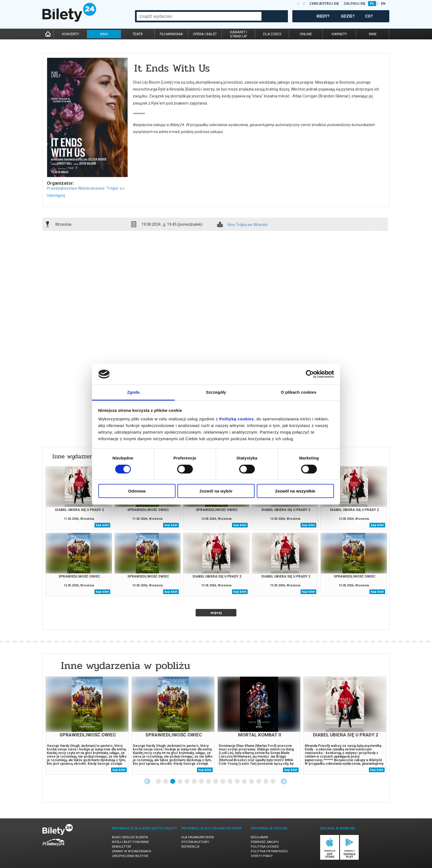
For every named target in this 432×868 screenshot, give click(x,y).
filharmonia (171, 34)
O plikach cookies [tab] (299, 392)
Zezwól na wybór (216, 491)
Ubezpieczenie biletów (130, 856)
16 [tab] (266, 782)
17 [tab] (273, 782)
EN (383, 4)
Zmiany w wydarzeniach (132, 851)
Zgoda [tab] (133, 392)
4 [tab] (180, 782)
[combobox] (199, 16)
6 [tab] (195, 782)
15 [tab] (259, 782)
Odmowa (137, 491)
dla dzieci (272, 34)
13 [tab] (245, 782)
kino (104, 34)
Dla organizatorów (198, 837)
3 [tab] (173, 782)
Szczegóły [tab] (216, 392)
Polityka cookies (265, 847)
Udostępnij (56, 195)
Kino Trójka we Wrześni (248, 225)
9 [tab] (216, 782)
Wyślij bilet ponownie (130, 842)
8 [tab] (209, 782)
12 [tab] (237, 782)
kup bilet (102, 525)
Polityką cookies (237, 419)
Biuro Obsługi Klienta (130, 837)
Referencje (190, 847)
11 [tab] (230, 782)
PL (372, 4)
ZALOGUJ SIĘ (354, 4)
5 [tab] (187, 782)
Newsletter (121, 847)
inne (373, 34)
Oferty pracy (262, 856)
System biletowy (195, 842)
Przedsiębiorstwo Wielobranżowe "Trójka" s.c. (86, 188)
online (306, 34)
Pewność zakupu (265, 842)
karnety (339, 34)
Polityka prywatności (269, 851)
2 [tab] (166, 782)
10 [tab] (223, 782)
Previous (147, 781)
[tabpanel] (87, 726)
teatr (138, 34)
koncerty (71, 34)
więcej (216, 613)
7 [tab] (202, 782)
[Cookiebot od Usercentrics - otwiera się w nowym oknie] (310, 374)
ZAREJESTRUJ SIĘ (324, 4)
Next (284, 781)
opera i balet (205, 34)
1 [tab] (159, 782)
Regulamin (259, 837)
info (371, 224)
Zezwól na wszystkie (295, 491)
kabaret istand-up (239, 34)
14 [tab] (252, 782)
